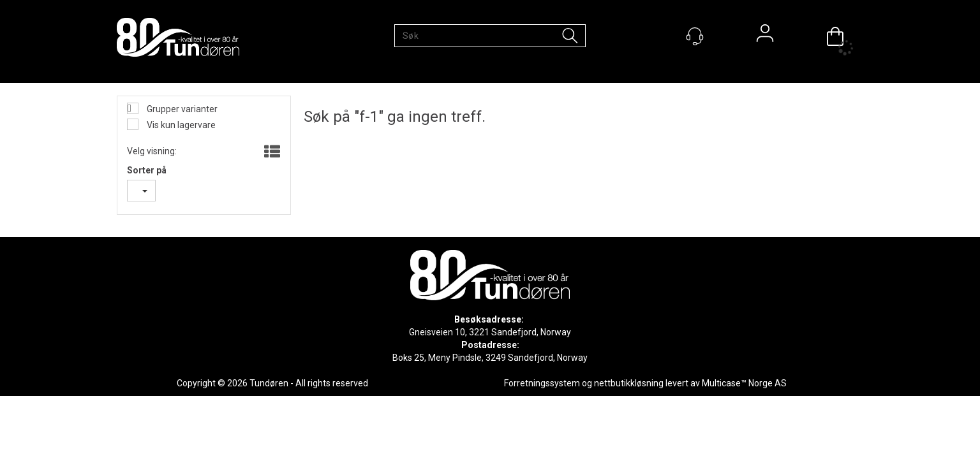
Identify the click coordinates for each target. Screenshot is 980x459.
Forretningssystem (542, 383)
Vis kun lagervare (180, 125)
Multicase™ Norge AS (744, 383)
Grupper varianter (181, 109)
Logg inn (765, 36)
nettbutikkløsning (629, 383)
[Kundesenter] (695, 36)
